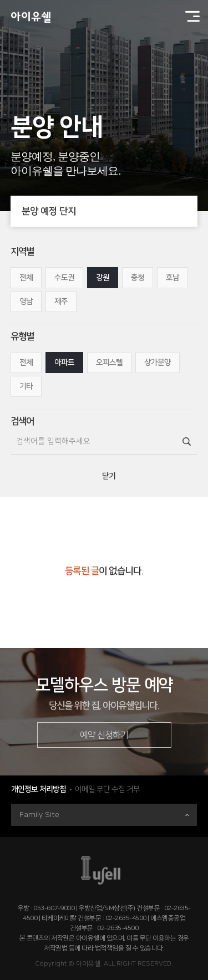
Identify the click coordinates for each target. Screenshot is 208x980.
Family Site (104, 815)
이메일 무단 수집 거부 (107, 789)
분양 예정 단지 (110, 211)
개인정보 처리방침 (39, 789)
